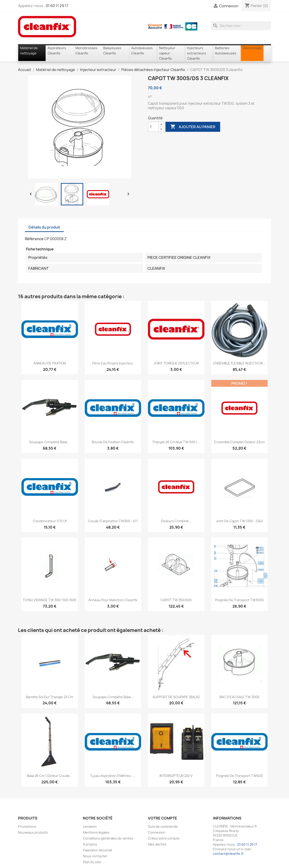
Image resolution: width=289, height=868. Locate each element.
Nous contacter (95, 856)
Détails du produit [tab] (44, 227)
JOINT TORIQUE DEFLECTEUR (176, 363)
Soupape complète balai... (50, 442)
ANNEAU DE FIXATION (50, 363)
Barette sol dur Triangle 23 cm (50, 697)
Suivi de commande (163, 826)
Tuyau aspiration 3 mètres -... (113, 776)
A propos (90, 844)
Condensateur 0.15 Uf (50, 521)
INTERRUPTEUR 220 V (176, 776)
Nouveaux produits (33, 832)
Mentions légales (96, 832)
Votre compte (163, 818)
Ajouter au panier (193, 127)
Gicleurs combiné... (176, 521)
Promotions (27, 826)
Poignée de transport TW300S (239, 600)
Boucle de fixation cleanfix (113, 442)
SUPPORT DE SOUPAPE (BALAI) (176, 697)
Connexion (157, 832)
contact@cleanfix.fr (228, 854)
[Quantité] (153, 127)
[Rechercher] (241, 26)
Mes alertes (157, 844)
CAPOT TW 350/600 (176, 600)
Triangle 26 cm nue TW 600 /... (176, 442)
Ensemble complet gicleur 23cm (239, 442)
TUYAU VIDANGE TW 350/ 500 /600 (50, 600)
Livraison (90, 826)
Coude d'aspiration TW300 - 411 (113, 521)
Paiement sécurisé (98, 850)
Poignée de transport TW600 (239, 776)
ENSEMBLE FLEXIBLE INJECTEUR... (239, 363)
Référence (34, 239)
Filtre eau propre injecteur (113, 363)
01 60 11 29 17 (57, 6)
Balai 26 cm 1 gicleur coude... (50, 776)
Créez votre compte (164, 838)
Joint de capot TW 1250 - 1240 (239, 521)
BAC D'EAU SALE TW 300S (239, 697)
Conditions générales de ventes (108, 838)
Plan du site (92, 862)
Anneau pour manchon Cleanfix (113, 600)
